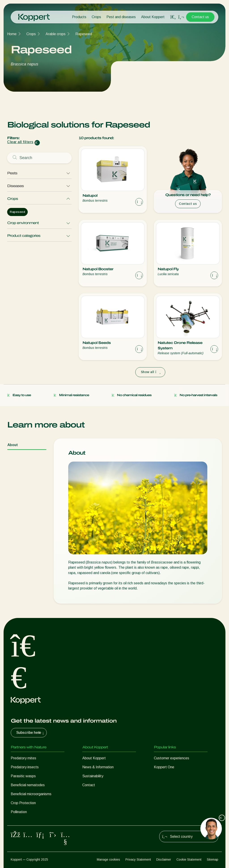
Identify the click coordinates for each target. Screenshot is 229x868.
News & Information (98, 767)
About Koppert (153, 17)
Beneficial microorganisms (31, 794)
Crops (96, 17)
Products (79, 17)
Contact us (200, 17)
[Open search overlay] (173, 17)
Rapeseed (84, 34)
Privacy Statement (138, 859)
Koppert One (164, 767)
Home (12, 34)
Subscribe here (31, 733)
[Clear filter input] (37, 143)
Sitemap (213, 859)
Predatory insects (25, 767)
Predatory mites (23, 758)
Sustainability (93, 776)
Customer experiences (172, 758)
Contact (89, 785)
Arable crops (56, 34)
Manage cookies (108, 859)
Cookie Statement (189, 859)
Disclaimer (164, 859)
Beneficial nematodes (28, 785)
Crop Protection (23, 803)
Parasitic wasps (23, 776)
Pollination (19, 812)
